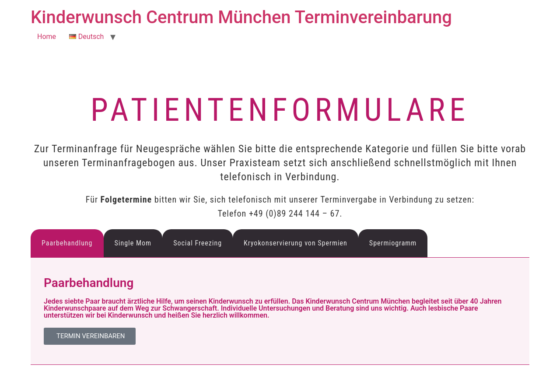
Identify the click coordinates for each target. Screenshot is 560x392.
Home (47, 37)
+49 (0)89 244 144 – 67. (296, 213)
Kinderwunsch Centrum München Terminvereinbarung (241, 17)
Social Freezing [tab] (198, 243)
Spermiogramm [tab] (393, 243)
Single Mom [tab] (133, 243)
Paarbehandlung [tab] (67, 243)
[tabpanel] (280, 311)
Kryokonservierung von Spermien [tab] (296, 243)
